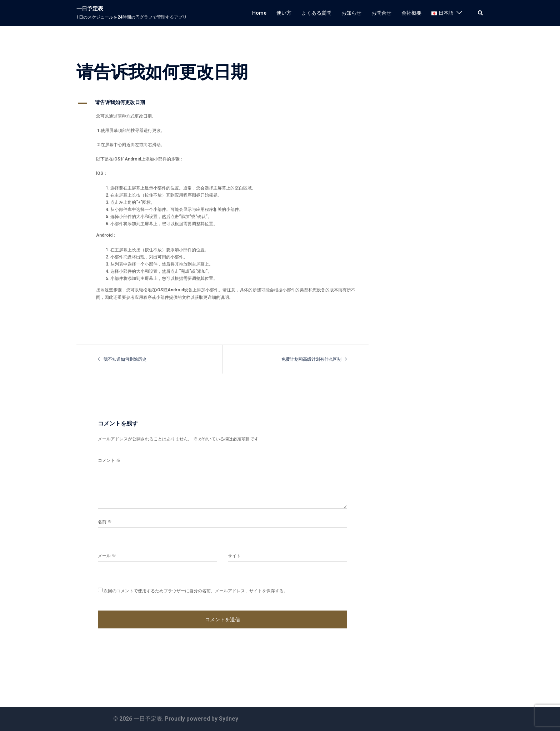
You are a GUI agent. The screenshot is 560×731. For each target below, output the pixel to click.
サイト (234, 556)
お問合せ (381, 13)
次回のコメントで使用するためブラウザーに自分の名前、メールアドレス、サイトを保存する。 (196, 591)
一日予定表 (90, 9)
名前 (105, 522)
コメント (109, 460)
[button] (481, 13)
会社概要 (411, 13)
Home (259, 13)
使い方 (284, 13)
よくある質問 (316, 13)
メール (107, 556)
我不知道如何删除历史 (125, 359)
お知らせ (351, 13)
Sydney (229, 719)
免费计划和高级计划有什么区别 (311, 359)
